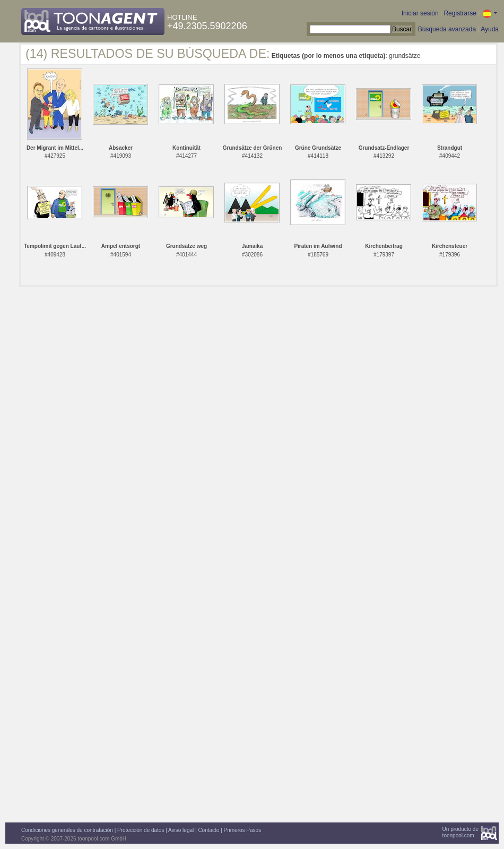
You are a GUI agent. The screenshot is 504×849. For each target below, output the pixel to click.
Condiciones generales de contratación (67, 830)
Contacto (208, 830)
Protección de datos (141, 830)
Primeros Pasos (243, 830)
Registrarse (460, 13)
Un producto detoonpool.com (460, 832)
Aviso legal (181, 830)
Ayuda (490, 29)
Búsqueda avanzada (447, 29)
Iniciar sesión (420, 13)
